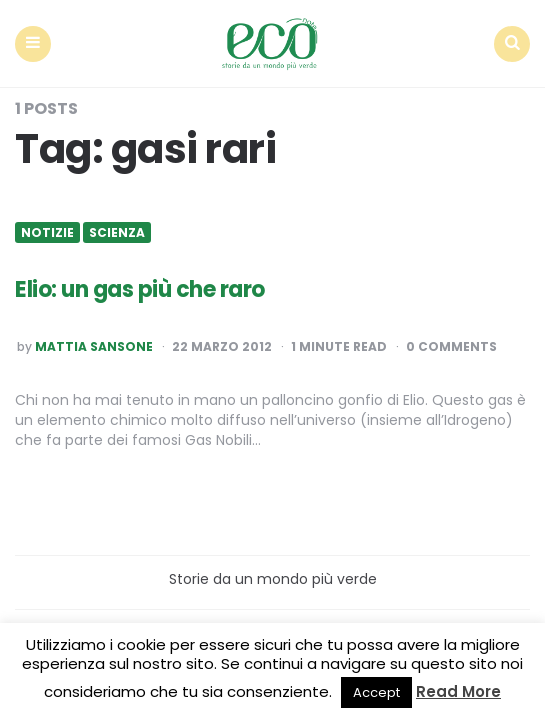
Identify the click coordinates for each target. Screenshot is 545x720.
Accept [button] (376, 692)
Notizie (47, 233)
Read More (458, 691)
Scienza (117, 233)
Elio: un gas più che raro (140, 289)
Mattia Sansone (94, 347)
